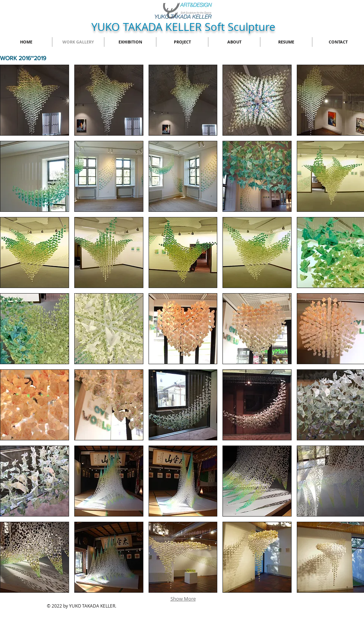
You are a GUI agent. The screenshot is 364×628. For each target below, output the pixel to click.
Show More (183, 599)
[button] (35, 100)
